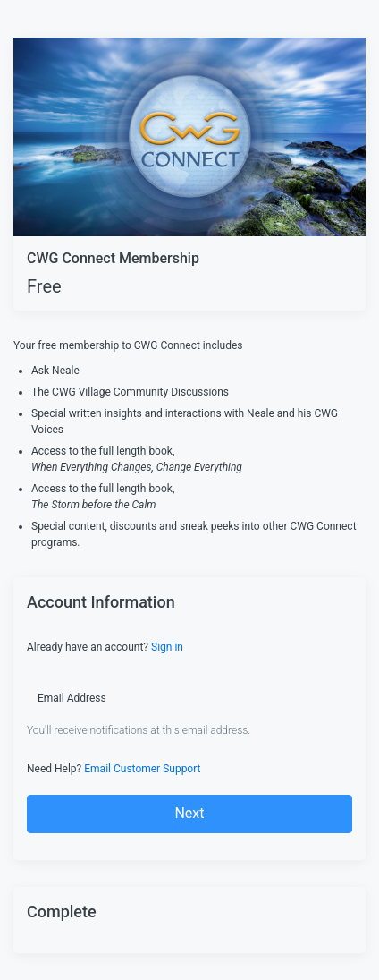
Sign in (167, 647)
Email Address (72, 698)
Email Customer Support (142, 769)
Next (189, 813)
